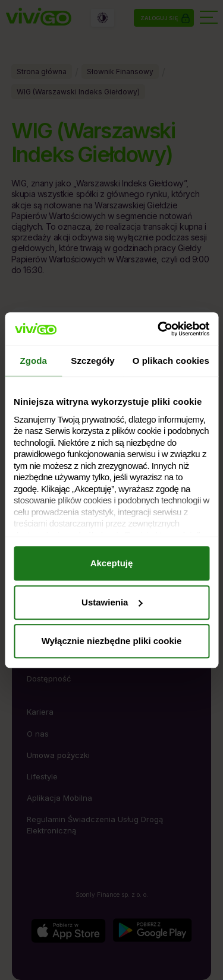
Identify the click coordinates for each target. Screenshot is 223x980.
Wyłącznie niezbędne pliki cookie (112, 641)
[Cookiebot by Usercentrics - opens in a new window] (159, 329)
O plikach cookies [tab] (171, 361)
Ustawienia (112, 602)
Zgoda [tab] (33, 361)
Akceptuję (112, 563)
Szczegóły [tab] (92, 361)
